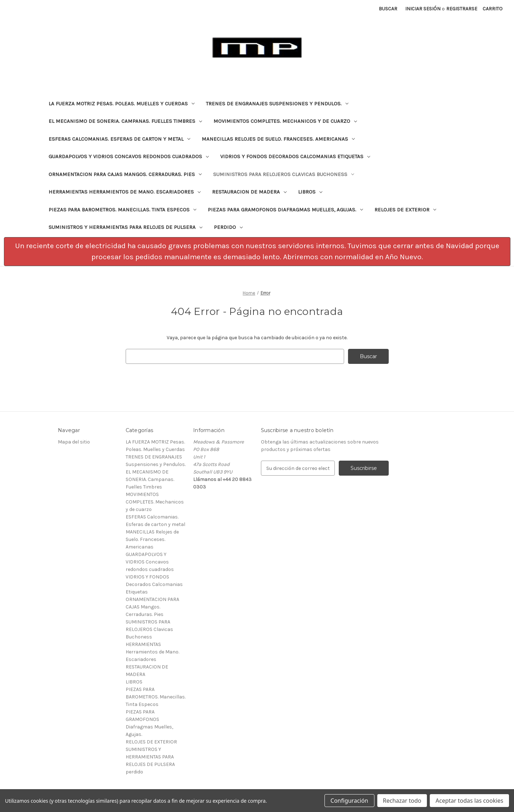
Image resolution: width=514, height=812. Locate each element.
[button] (257, 252)
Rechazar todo (402, 801)
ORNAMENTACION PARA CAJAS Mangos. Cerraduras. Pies (125, 174)
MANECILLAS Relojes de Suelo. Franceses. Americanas (278, 139)
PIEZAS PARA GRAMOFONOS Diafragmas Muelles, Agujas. (285, 210)
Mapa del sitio (74, 442)
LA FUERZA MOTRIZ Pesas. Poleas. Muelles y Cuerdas (122, 104)
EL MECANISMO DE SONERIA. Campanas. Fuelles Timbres (125, 121)
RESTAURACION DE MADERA (249, 192)
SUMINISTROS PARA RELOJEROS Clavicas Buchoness (284, 174)
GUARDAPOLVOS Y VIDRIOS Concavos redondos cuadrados (129, 156)
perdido (228, 227)
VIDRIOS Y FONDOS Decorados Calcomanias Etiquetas (295, 156)
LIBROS (310, 192)
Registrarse (462, 9)
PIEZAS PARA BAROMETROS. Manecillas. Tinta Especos (122, 210)
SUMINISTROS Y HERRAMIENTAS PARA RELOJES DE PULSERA (125, 227)
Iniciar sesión (423, 9)
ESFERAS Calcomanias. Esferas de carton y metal (119, 139)
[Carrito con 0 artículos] (493, 9)
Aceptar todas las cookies (469, 801)
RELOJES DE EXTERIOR (405, 210)
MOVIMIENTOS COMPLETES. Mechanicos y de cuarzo (285, 121)
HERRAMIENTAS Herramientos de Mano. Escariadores (125, 192)
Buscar (388, 9)
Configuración (349, 801)
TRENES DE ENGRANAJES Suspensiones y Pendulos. (277, 104)
